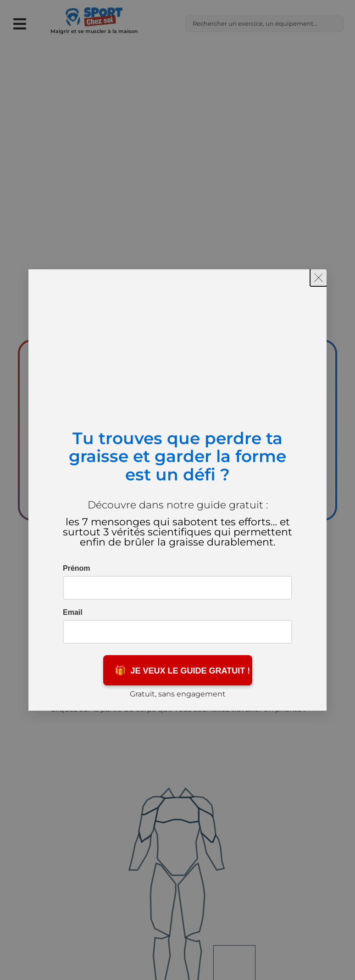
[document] (177, 490)
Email (73, 612)
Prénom (77, 568)
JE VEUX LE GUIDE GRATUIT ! (183, 670)
